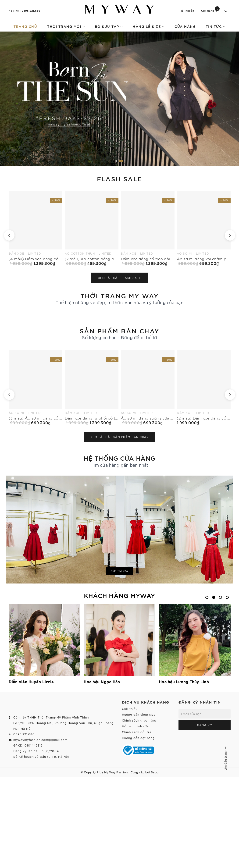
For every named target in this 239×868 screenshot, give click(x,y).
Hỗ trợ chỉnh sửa (135, 726)
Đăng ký (205, 725)
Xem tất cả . (120, 278)
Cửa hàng (185, 26)
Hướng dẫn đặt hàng (138, 738)
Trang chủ (25, 26)
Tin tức (216, 26)
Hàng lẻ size (149, 26)
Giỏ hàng (210, 10)
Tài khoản (187, 11)
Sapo (155, 772)
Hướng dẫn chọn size (139, 714)
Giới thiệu (130, 709)
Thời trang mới (66, 26)
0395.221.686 (31, 11)
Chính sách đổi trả (137, 732)
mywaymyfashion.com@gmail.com (40, 740)
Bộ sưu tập (109, 26)
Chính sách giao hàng (139, 720)
